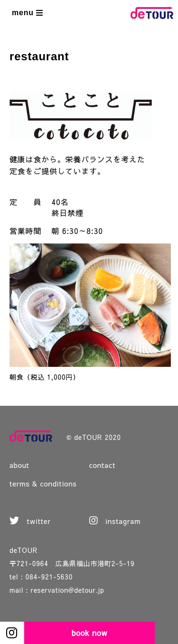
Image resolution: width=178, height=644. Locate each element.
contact (103, 465)
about (19, 465)
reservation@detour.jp (68, 590)
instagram (115, 521)
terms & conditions (43, 483)
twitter (30, 521)
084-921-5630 (49, 577)
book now (90, 633)
